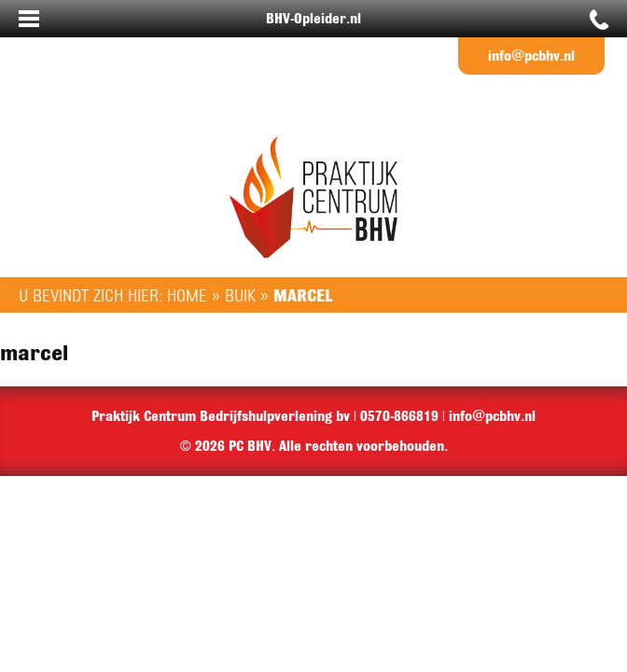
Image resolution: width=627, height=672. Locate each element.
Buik (240, 295)
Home (187, 295)
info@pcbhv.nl (531, 56)
